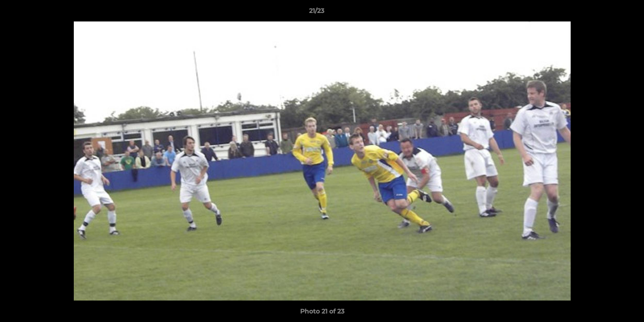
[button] (606, 13)
